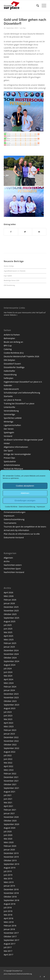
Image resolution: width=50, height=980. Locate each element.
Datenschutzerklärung (27, 506)
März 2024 (9, 683)
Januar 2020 (9, 850)
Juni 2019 (8, 875)
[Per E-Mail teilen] (39, 232)
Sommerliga (9, 414)
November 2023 (11, 697)
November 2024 (11, 654)
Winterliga (8, 422)
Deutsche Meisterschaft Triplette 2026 (21, 356)
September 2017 (11, 940)
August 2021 (10, 792)
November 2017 (11, 933)
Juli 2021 (8, 795)
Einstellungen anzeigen (25, 500)
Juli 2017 (8, 947)
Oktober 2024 (10, 658)
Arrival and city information (16, 530)
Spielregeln (9, 432)
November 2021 (11, 781)
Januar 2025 (9, 647)
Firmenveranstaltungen (15, 512)
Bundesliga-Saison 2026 (11, 280)
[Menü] (43, 5)
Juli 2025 (8, 625)
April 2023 (8, 723)
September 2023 (11, 705)
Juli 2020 (8, 831)
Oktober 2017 (10, 936)
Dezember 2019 (11, 853)
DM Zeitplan (9, 360)
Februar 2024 (10, 687)
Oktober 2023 (10, 701)
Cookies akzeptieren (25, 486)
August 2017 (10, 944)
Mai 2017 (8, 951)
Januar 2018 (9, 929)
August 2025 (10, 621)
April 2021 (8, 806)
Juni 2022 (8, 759)
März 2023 (9, 726)
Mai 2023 (8, 719)
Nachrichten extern (13, 565)
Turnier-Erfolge (9, 266)
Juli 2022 (8, 755)
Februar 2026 (10, 600)
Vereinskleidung (11, 411)
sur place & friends (12, 400)
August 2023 (10, 708)
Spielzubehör (10, 461)
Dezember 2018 (11, 889)
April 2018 (8, 918)
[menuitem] (36, 5)
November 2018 (11, 893)
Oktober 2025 (10, 614)
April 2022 (8, 766)
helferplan (9, 378)
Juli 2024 (8, 668)
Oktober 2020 (10, 821)
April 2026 (8, 592)
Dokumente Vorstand (14, 537)
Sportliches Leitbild (13, 418)
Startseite (8, 396)
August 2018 (10, 904)
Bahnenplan (9, 338)
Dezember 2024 (11, 650)
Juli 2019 (8, 871)
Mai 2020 (8, 839)
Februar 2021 (10, 810)
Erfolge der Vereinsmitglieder (17, 454)
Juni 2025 (8, 629)
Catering (8, 349)
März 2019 (9, 882)
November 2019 (11, 857)
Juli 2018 (8, 907)
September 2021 (11, 788)
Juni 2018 (8, 911)
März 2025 (9, 639)
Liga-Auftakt (8, 276)
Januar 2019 (9, 886)
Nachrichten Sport (12, 569)
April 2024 (8, 679)
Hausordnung (10, 374)
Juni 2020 (8, 835)
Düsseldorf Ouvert (12, 364)
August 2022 (10, 752)
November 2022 (11, 741)
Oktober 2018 (10, 897)
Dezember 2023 (11, 694)
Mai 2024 (8, 676)
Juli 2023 (8, 712)
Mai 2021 (8, 802)
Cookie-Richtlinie (11, 506)
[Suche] (36, 5)
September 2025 (11, 618)
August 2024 (10, 665)
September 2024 (11, 661)
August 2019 (10, 868)
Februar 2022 (10, 773)
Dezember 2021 (11, 777)
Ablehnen (25, 493)
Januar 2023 (9, 734)
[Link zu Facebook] (40, 977)
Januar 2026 (9, 603)
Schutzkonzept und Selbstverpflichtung (22, 393)
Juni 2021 (8, 799)
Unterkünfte (9, 407)
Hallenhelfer (9, 371)
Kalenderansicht (11, 389)
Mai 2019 (8, 878)
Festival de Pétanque (13, 469)
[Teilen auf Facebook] (11, 232)
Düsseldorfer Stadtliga (14, 367)
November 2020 (11, 817)
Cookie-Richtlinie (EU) (14, 353)
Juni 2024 (8, 672)
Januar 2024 (9, 690)
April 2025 (8, 636)
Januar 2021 (9, 813)
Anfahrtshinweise (12, 465)
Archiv (7, 561)
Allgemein (8, 558)
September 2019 (11, 864)
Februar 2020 (10, 846)
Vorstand (8, 436)
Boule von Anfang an (13, 342)
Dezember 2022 (11, 737)
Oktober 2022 (10, 744)
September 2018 (11, 900)
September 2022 (11, 748)
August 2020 (10, 828)
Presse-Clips (9, 458)
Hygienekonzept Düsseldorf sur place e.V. (23, 382)
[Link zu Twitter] (44, 977)
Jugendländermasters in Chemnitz (15, 271)
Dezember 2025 (11, 607)
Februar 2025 (10, 643)
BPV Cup (8, 345)
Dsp (24, 28)
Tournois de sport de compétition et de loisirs (25, 527)
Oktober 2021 (10, 784)
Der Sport (8, 451)
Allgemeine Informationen (16, 447)
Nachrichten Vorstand (14, 572)
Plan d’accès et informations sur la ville (22, 534)
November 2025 (11, 611)
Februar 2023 (10, 730)
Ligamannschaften (12, 425)
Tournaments (10, 523)
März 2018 (9, 922)
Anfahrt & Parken (12, 335)
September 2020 (11, 824)
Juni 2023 (8, 716)
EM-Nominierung (9, 285)
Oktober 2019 (10, 860)
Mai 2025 (8, 632)
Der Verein (9, 429)
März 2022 (9, 770)
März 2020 (9, 842)
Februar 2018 (10, 926)
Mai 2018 (8, 915)
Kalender (8, 385)
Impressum (41, 506)
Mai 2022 (8, 763)
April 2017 (8, 955)
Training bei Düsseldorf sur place (19, 403)
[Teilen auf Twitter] (25, 232)
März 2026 (9, 596)
